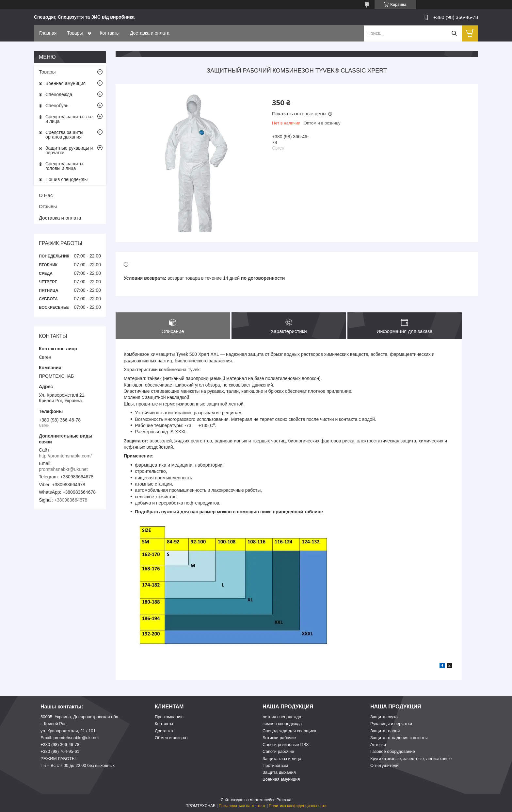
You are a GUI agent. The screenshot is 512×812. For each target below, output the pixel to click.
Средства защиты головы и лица (64, 166)
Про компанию (169, 717)
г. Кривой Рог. (53, 724)
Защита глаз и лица (282, 759)
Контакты (109, 33)
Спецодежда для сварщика (289, 731)
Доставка (164, 731)
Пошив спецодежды (66, 179)
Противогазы (275, 765)
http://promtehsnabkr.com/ (65, 456)
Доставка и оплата (150, 33)
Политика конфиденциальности (298, 806)
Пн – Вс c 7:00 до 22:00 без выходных (78, 765)
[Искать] (454, 33)
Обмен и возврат (171, 738)
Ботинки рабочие (279, 738)
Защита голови (385, 731)
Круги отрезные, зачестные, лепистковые (411, 759)
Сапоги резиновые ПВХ (286, 745)
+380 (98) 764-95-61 (60, 751)
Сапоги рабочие (278, 751)
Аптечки (378, 745)
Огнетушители (384, 765)
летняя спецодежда (282, 717)
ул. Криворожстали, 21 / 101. (69, 731)
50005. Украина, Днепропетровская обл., (80, 717)
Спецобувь (57, 106)
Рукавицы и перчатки (391, 724)
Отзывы (48, 206)
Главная (48, 33)
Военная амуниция (65, 83)
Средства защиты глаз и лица (69, 119)
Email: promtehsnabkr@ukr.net (70, 738)
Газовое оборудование (393, 751)
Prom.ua (284, 800)
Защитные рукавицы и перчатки (69, 150)
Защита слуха (384, 717)
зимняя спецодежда (282, 724)
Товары (75, 33)
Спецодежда (59, 94)
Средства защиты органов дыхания (64, 135)
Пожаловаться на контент (242, 806)
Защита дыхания (279, 772)
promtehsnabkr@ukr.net (63, 469)
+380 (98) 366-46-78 (60, 745)
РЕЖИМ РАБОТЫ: (59, 759)
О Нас (46, 195)
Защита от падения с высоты (399, 738)
